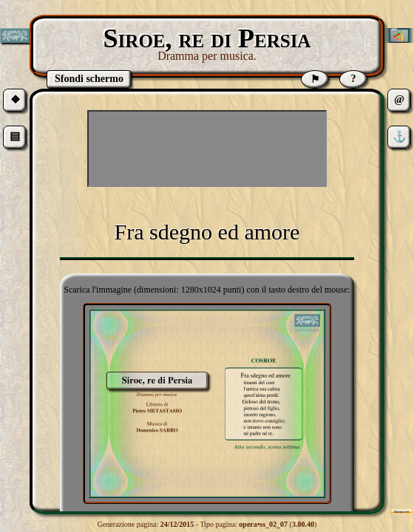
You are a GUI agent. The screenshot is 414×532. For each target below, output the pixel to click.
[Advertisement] (207, 149)
